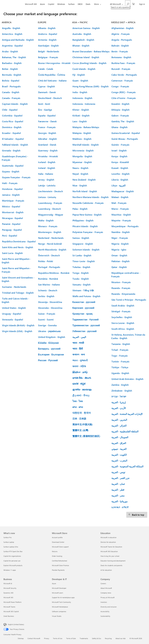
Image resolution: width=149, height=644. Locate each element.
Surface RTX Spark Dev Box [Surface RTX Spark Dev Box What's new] (13, 551)
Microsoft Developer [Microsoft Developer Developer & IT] (59, 588)
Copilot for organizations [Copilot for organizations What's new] (12, 556)
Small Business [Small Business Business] (9, 616)
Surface (71, 4)
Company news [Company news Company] (106, 593)
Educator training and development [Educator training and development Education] (113, 561)
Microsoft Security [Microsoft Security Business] (10, 588)
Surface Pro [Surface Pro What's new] (7, 537)
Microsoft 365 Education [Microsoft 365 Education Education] (109, 551)
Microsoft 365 (31, 4)
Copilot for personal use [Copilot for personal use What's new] (12, 561)
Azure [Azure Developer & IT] (54, 583)
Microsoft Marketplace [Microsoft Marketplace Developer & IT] (60, 607)
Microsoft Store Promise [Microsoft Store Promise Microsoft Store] (60, 565)
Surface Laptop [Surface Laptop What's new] (9, 542)
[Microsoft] (13, 4)
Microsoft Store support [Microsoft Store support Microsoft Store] (60, 547)
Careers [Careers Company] (103, 583)
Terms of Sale (71, 638)
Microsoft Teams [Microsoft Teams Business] (9, 607)
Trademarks (84, 638)
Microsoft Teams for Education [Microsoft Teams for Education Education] (111, 547)
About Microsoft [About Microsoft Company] (106, 588)
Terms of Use (58, 638)
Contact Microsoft (34, 638)
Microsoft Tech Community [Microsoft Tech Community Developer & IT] (61, 602)
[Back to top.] (137, 515)
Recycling (108, 638)
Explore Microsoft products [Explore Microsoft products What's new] (13, 565)
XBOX (80, 4)
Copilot (51, 4)
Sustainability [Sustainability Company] (105, 616)
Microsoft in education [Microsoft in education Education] (108, 537)
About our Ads (121, 638)
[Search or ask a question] (128, 4)
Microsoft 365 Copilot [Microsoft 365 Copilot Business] (11, 611)
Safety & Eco (96, 638)
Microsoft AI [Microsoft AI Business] (8, 583)
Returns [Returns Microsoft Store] (55, 551)
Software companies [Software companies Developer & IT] (59, 611)
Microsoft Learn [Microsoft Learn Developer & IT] (57, 593)
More (96, 4)
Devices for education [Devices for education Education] (108, 542)
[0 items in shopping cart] (133, 4)
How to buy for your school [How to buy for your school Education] (110, 556)
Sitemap (21, 638)
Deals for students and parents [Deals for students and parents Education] (111, 565)
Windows (61, 4)
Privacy (47, 638)
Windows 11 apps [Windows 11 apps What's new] (10, 570)
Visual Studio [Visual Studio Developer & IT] (57, 616)
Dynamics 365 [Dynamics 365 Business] (8, 593)
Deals (88, 4)
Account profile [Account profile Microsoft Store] (57, 537)
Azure (42, 4)
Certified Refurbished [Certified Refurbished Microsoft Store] (59, 561)
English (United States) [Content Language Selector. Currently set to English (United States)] (16, 624)
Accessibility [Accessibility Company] (105, 611)
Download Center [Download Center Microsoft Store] (58, 542)
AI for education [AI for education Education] (106, 570)
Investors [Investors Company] (104, 602)
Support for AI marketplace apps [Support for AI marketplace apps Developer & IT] (63, 597)
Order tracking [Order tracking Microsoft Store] (57, 556)
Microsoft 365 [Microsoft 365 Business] (8, 597)
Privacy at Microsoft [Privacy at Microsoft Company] (108, 597)
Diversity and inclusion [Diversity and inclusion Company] (109, 607)
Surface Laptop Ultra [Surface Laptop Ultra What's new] (11, 547)
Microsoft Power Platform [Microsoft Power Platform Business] (12, 602)
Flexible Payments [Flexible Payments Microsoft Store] (58, 570)
